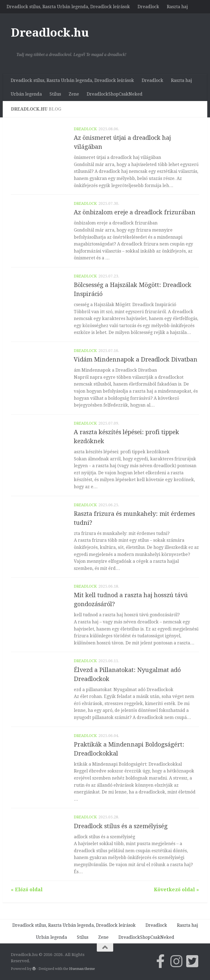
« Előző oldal (27, 889)
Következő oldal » (177, 889)
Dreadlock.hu (50, 33)
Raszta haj (177, 7)
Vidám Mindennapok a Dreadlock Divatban (136, 359)
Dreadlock (148, 7)
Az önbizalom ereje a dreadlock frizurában (135, 212)
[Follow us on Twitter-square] (192, 961)
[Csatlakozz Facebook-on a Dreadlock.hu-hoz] (161, 961)
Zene (74, 94)
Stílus (55, 94)
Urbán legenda (26, 94)
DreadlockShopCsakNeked (115, 94)
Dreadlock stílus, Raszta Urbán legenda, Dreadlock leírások (68, 7)
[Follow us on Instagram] (176, 961)
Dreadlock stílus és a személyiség (121, 826)
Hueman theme (82, 969)
